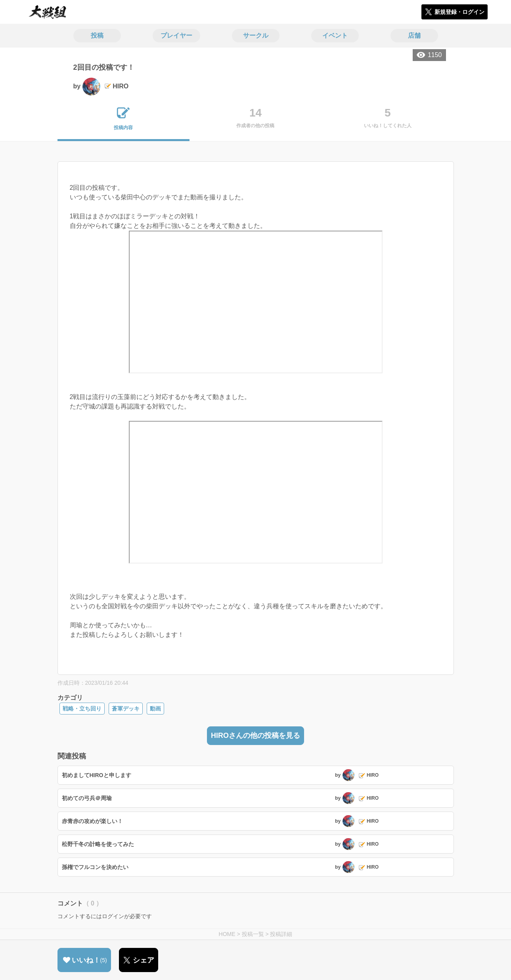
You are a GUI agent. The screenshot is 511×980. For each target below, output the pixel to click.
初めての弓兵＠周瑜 (87, 798)
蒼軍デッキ (126, 709)
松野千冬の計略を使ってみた (98, 844)
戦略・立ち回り (82, 709)
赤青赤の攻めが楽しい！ (92, 821)
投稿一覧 (253, 934)
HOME (227, 934)
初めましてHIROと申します (97, 775)
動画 (155, 709)
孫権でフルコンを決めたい (95, 867)
